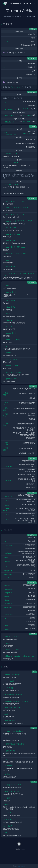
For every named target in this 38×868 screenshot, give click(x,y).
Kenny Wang (21, 866)
